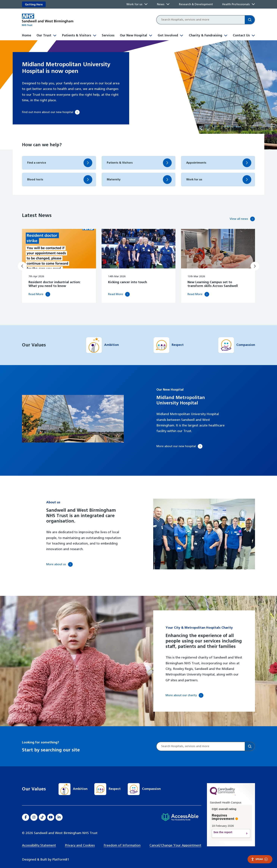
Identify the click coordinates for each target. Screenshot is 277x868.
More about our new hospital (179, 441)
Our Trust (44, 36)
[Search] (250, 20)
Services (108, 36)
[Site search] (201, 20)
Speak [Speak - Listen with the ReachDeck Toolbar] (259, 859)
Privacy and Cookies (80, 840)
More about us (57, 559)
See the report (227, 829)
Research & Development (196, 4)
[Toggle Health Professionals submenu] (253, 4)
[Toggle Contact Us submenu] (253, 35)
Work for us (134, 4)
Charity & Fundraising (206, 36)
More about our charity (183, 690)
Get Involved (168, 36)
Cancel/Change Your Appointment (175, 840)
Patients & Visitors (77, 36)
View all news (238, 213)
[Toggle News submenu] (168, 4)
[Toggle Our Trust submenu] (55, 35)
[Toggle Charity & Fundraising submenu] (226, 35)
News (161, 4)
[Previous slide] (22, 261)
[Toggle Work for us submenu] (146, 4)
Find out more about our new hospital (51, 112)
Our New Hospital (133, 36)
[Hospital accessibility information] (180, 812)
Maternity (115, 180)
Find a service (38, 163)
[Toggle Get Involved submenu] (182, 35)
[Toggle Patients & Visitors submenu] (95, 35)
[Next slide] (255, 261)
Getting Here (34, 5)
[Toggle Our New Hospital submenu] (151, 35)
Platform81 (61, 855)
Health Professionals (236, 4)
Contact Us (241, 36)
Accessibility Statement (39, 840)
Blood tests (36, 180)
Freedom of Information (122, 840)
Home (27, 36)
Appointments (197, 163)
